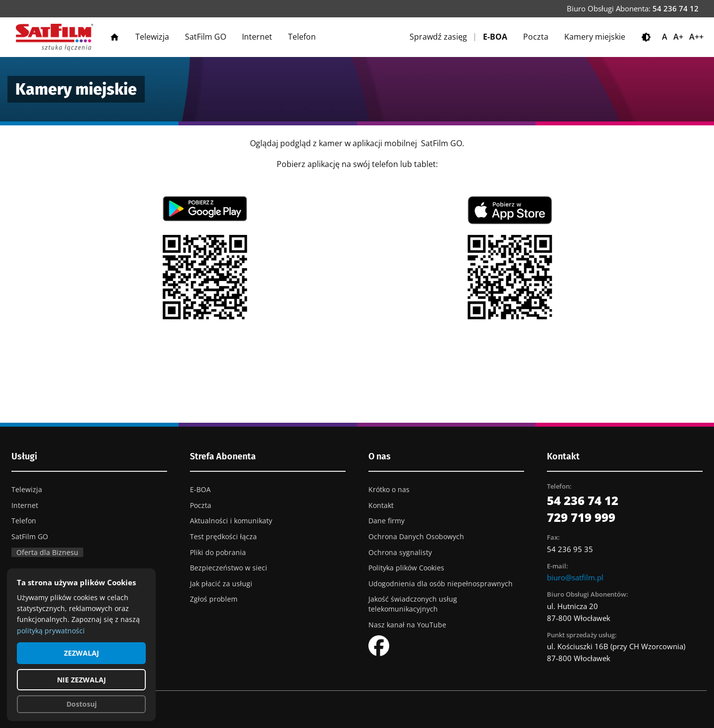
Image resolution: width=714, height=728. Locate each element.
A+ (678, 37)
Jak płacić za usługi (221, 584)
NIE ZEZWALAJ (82, 680)
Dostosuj (82, 704)
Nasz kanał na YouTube (407, 625)
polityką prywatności (51, 631)
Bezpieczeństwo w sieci (229, 568)
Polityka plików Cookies (406, 568)
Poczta (536, 37)
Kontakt (381, 505)
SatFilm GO (206, 37)
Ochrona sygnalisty (400, 552)
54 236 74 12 (676, 8)
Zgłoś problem (214, 599)
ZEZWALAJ (82, 653)
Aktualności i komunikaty (231, 521)
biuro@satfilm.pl (575, 577)
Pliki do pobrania (218, 552)
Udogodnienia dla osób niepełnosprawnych (441, 584)
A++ (696, 37)
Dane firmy (387, 521)
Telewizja (152, 37)
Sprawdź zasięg (438, 37)
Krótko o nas (389, 489)
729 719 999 (581, 517)
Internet (257, 37)
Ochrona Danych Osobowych (416, 536)
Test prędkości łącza (223, 536)
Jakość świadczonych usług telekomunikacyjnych (413, 604)
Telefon (302, 37)
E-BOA (495, 37)
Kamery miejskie (595, 37)
